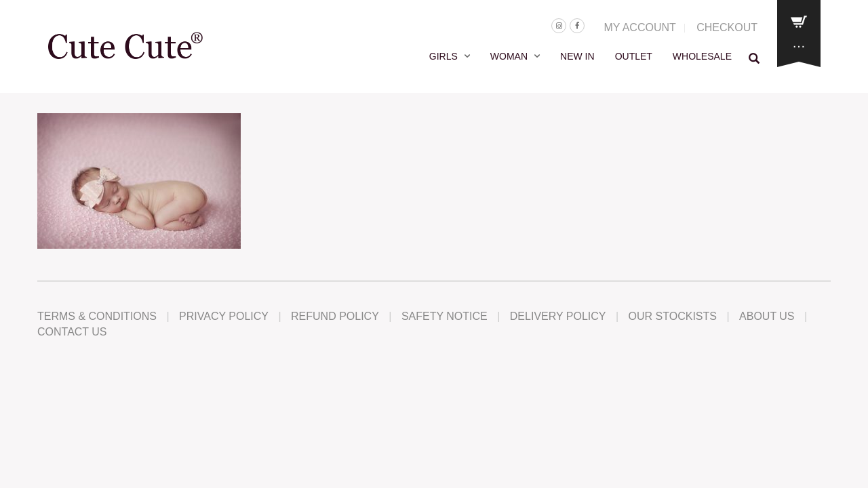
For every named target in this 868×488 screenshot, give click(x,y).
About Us (767, 316)
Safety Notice (445, 316)
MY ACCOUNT (639, 27)
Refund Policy (335, 316)
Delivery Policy (558, 316)
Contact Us (72, 332)
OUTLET (634, 56)
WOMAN (509, 56)
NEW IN (577, 56)
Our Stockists (673, 316)
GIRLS (443, 56)
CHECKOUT (727, 27)
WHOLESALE (702, 56)
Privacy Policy (224, 316)
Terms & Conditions (97, 316)
